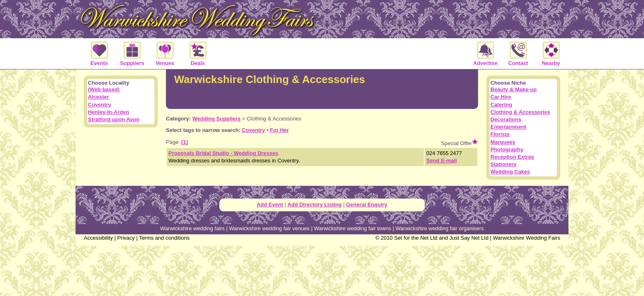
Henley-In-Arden (108, 112)
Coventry (253, 130)
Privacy (126, 238)
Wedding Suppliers (216, 119)
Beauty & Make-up (514, 89)
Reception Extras (512, 157)
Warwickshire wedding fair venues (269, 228)
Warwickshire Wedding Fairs (527, 238)
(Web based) (104, 89)
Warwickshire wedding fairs (192, 228)
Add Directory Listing (315, 205)
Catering (501, 105)
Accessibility (98, 238)
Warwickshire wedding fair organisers (440, 228)
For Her (279, 130)
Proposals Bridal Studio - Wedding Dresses (223, 153)
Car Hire (501, 97)
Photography (507, 149)
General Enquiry (367, 205)
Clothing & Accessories (520, 112)
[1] (185, 142)
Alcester (98, 97)
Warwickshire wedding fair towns (352, 228)
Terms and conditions (164, 238)
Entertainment (508, 127)
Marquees (503, 142)
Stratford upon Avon (114, 119)
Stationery (504, 164)
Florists (500, 134)
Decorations (506, 119)
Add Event (270, 205)
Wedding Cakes (510, 172)
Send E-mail (442, 161)
